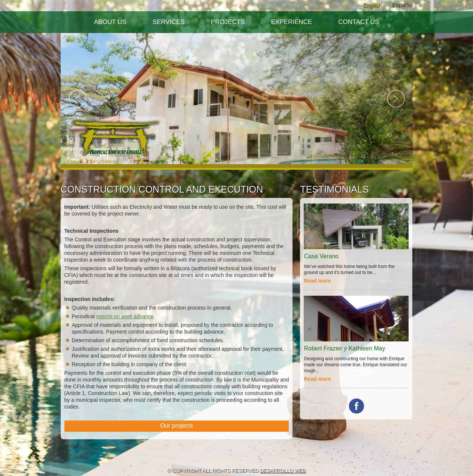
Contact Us (359, 22)
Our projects (177, 426)
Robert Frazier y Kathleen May (344, 348)
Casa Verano (321, 256)
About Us (110, 22)
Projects (228, 22)
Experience (292, 22)
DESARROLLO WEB (283, 471)
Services (169, 22)
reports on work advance (125, 316)
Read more (317, 281)
